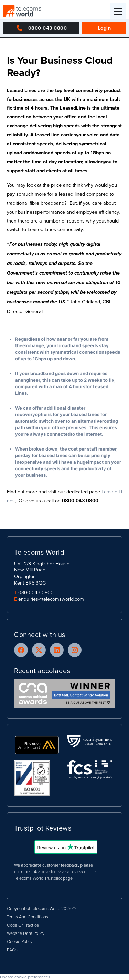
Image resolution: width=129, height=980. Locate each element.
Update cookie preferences (25, 977)
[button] (118, 11)
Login (104, 28)
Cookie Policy (20, 941)
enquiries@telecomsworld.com (51, 599)
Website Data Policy (26, 933)
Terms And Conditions (28, 917)
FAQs (12, 950)
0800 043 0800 (36, 592)
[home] (22, 11)
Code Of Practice (23, 925)
